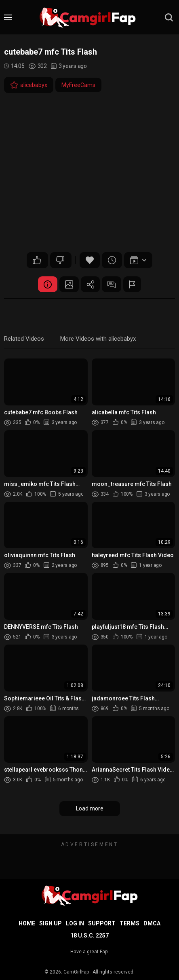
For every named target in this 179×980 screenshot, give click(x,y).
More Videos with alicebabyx (98, 339)
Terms (130, 923)
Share (91, 284)
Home (27, 923)
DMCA (152, 923)
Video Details (46, 284)
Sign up (51, 923)
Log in (75, 923)
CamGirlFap (76, 972)
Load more (90, 809)
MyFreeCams (78, 85)
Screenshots (68, 284)
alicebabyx (29, 85)
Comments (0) (113, 284)
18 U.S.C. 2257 (89, 935)
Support (102, 923)
